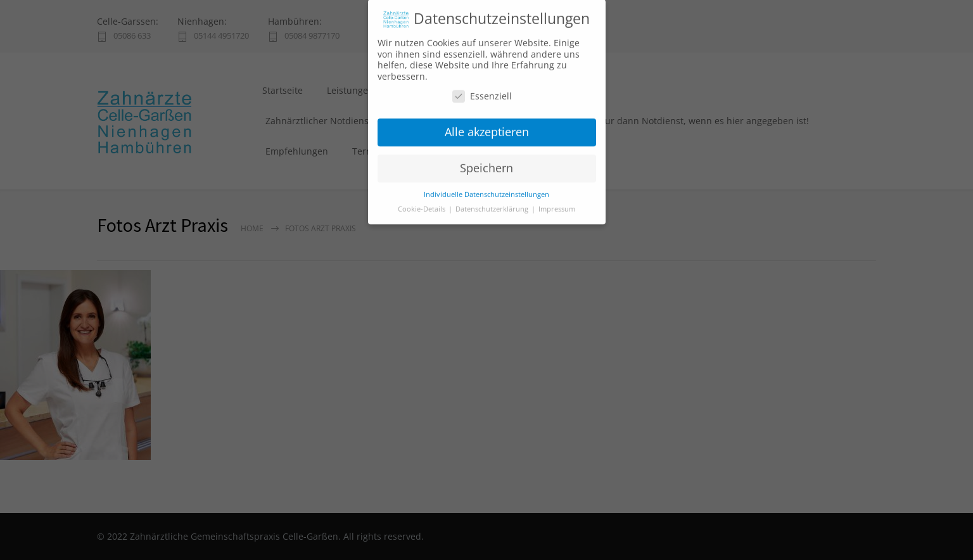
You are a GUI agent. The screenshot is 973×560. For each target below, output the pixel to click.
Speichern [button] (486, 161)
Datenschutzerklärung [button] (493, 202)
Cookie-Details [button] (423, 202)
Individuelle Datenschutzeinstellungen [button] (486, 188)
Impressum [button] (557, 202)
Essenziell (482, 89)
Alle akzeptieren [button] (487, 125)
